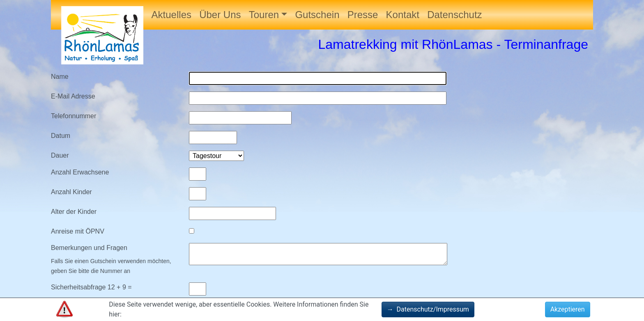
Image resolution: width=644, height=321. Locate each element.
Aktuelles (171, 15)
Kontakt (403, 15)
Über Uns (220, 15)
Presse (363, 15)
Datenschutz (454, 15)
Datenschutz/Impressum (428, 309)
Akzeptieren (568, 309)
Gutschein (317, 15)
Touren (264, 15)
